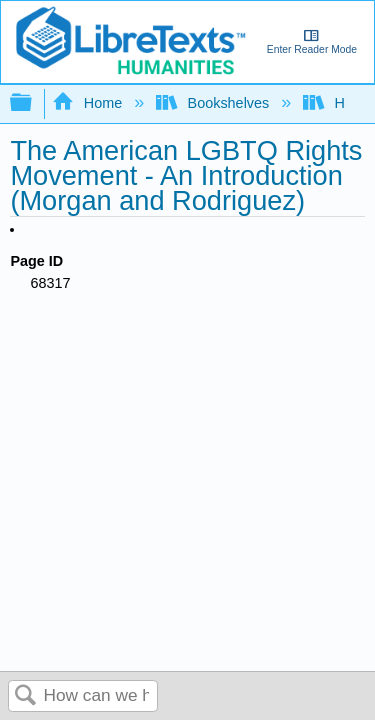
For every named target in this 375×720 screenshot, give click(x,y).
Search (26, 696)
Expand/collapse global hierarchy (34, 103)
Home (89, 103)
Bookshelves (214, 103)
